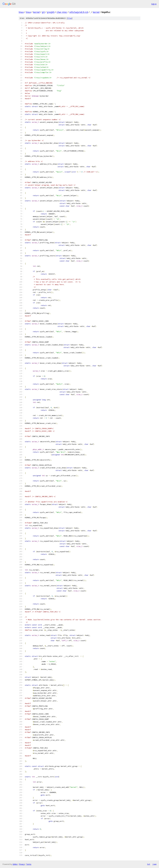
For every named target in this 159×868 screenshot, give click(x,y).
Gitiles (15, 864)
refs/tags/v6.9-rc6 (79, 12)
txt (149, 864)
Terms (29, 864)
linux (21, 12)
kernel (36, 12)
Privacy (22, 864)
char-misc (62, 12)
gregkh (51, 12)
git (43, 12)
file (70, 18)
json (155, 864)
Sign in (154, 4)
